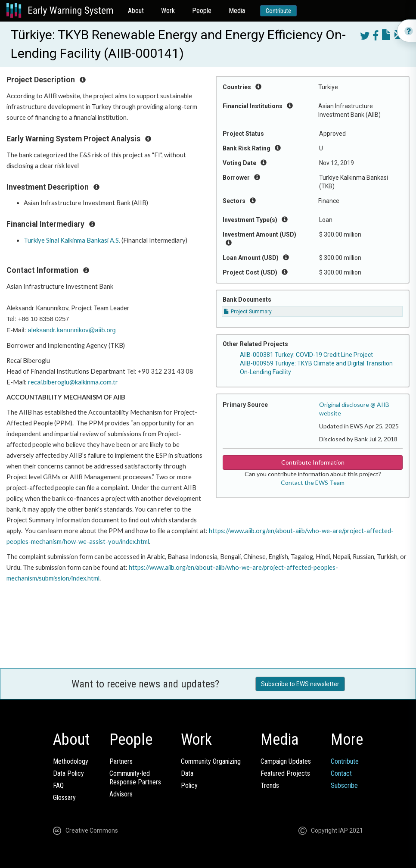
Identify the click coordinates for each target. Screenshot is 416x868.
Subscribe (344, 785)
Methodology (71, 761)
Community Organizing (211, 761)
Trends (270, 785)
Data (187, 773)
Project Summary (248, 312)
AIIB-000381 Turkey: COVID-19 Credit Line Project (306, 355)
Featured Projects (285, 773)
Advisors (121, 794)
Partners (121, 761)
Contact (341, 773)
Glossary (64, 798)
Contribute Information (313, 462)
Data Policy (68, 773)
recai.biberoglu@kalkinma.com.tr (73, 382)
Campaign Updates (286, 761)
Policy (189, 785)
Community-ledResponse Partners (135, 778)
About (136, 11)
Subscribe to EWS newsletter (300, 684)
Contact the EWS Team (313, 482)
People (202, 11)
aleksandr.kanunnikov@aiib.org (72, 330)
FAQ (58, 785)
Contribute (278, 11)
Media (237, 11)
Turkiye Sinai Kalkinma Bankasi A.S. (72, 240)
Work (168, 11)
